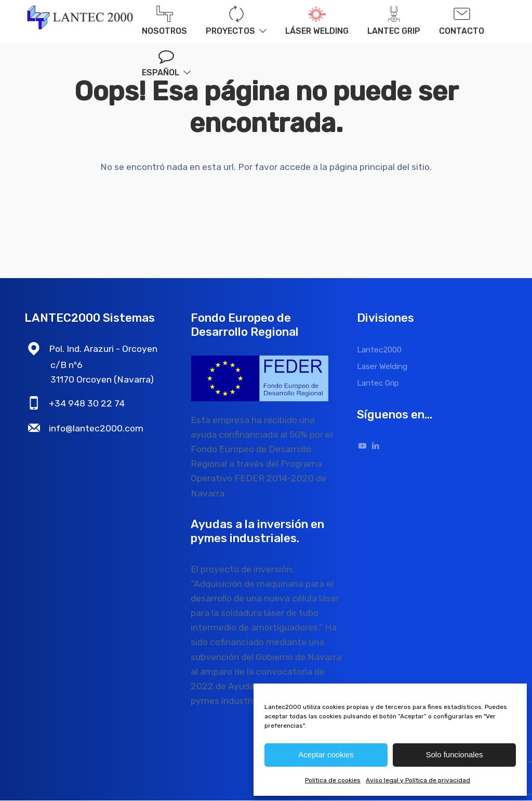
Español (161, 73)
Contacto (462, 21)
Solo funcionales (454, 754)
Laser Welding (382, 367)
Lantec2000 (379, 350)
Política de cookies (333, 780)
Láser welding (317, 21)
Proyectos (236, 21)
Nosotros (164, 21)
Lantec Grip (394, 21)
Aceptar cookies (326, 754)
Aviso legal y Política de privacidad (418, 780)
